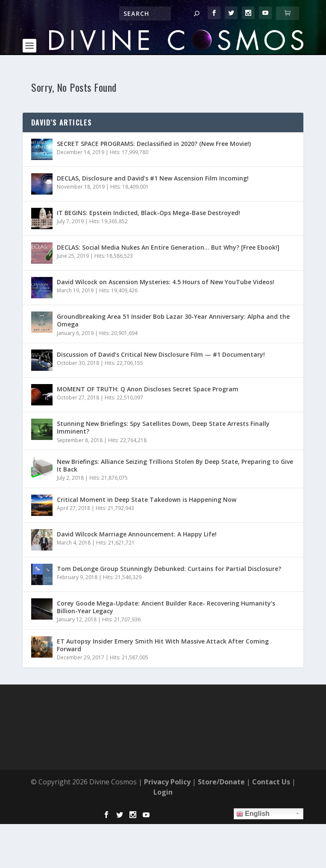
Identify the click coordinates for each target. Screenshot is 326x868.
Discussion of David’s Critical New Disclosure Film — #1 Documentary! (161, 354)
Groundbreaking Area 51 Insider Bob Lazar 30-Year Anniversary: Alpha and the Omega (173, 320)
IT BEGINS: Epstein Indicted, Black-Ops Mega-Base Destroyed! (148, 213)
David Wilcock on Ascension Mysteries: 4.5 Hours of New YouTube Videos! (166, 282)
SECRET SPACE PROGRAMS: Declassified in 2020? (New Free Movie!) (154, 144)
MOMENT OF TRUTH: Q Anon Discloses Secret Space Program (148, 389)
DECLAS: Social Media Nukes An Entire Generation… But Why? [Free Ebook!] (168, 247)
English (253, 814)
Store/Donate (221, 782)
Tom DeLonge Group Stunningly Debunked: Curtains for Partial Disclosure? (169, 569)
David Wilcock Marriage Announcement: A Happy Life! (137, 534)
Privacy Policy (167, 782)
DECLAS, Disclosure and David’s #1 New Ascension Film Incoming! (153, 178)
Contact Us (271, 782)
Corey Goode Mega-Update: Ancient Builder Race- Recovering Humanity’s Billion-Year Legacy (166, 607)
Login (163, 792)
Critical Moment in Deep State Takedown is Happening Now (147, 500)
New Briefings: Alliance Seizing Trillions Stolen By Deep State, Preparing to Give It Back (175, 465)
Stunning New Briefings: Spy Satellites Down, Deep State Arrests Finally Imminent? (163, 427)
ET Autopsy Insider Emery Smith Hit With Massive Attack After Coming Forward (163, 645)
